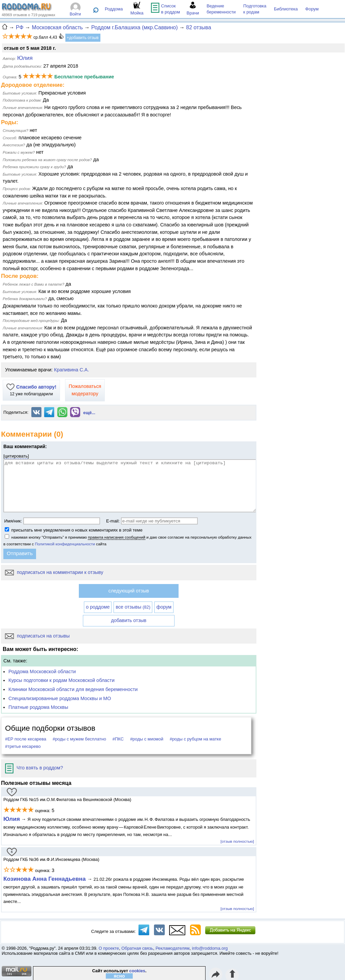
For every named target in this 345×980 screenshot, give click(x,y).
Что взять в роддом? (34, 768)
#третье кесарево (23, 746)
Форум (312, 9)
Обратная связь (137, 948)
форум (164, 607)
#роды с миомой (147, 739)
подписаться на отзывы (37, 636)
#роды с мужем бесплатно (79, 739)
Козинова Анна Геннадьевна (45, 879)
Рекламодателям (173, 948)
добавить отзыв (129, 620)
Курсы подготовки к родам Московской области (61, 680)
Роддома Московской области (42, 672)
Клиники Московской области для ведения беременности (73, 689)
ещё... (89, 413)
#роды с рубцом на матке (196, 739)
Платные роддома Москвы (38, 707)
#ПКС (118, 739)
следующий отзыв (129, 591)
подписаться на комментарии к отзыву (54, 572)
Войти (75, 14)
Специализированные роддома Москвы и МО (60, 698)
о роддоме (98, 607)
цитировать (16, 456)
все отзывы (133, 607)
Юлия (12, 819)
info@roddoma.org (210, 948)
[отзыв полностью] (237, 841)
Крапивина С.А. (71, 370)
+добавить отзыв (83, 38)
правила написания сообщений (117, 537)
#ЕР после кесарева (26, 739)
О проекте (109, 948)
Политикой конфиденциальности (65, 544)
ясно (119, 976)
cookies (137, 971)
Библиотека (286, 9)
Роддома (114, 9)
